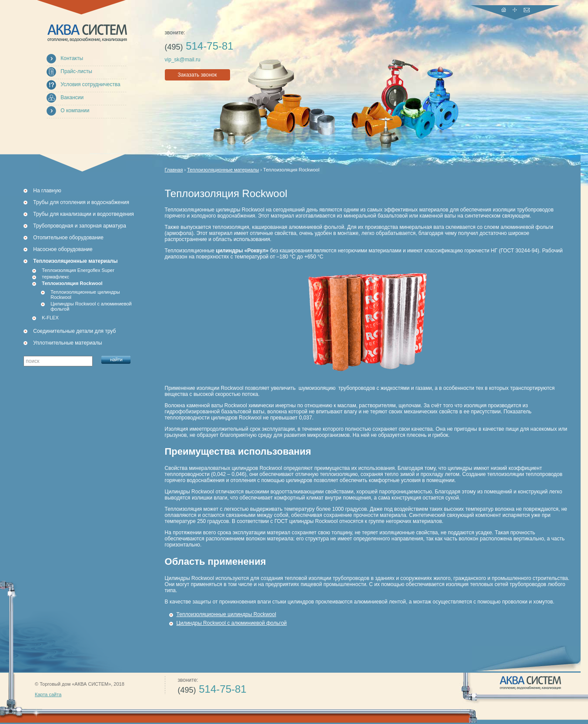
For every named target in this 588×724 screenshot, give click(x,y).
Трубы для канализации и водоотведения (83, 214)
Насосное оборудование (63, 249)
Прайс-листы (76, 71)
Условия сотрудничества (90, 84)
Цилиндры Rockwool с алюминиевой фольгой (91, 306)
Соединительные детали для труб (74, 331)
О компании (75, 111)
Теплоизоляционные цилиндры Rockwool (85, 295)
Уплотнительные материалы (67, 343)
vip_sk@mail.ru (183, 60)
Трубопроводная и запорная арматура (80, 226)
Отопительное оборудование (68, 238)
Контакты (72, 58)
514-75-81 (199, 46)
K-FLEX (50, 318)
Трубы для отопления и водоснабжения (81, 202)
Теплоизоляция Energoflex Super (78, 270)
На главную (47, 191)
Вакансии (72, 97)
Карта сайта (48, 694)
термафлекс (55, 277)
